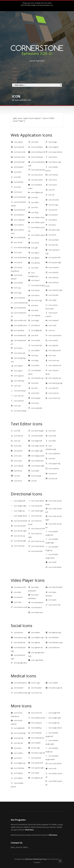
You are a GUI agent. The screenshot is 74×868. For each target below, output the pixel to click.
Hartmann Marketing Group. (36, 859)
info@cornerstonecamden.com (42, 5)
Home (14, 68)
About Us (16, 71)
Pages (15, 78)
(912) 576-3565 (26, 5)
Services (15, 75)
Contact (15, 82)
